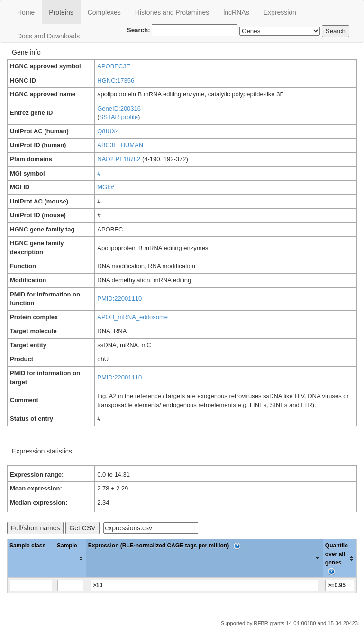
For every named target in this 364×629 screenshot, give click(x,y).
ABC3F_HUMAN (120, 145)
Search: (182, 30)
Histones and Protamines (172, 12)
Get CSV (82, 528)
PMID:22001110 (119, 299)
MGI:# (105, 187)
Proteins (61, 12)
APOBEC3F (114, 66)
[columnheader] (71, 559)
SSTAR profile (119, 117)
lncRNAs (236, 12)
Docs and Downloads (48, 36)
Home (26, 12)
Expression (280, 12)
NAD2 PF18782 (119, 159)
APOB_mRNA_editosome (132, 317)
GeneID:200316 (119, 108)
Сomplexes (104, 12)
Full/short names (35, 528)
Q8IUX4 (108, 131)
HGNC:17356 (116, 80)
